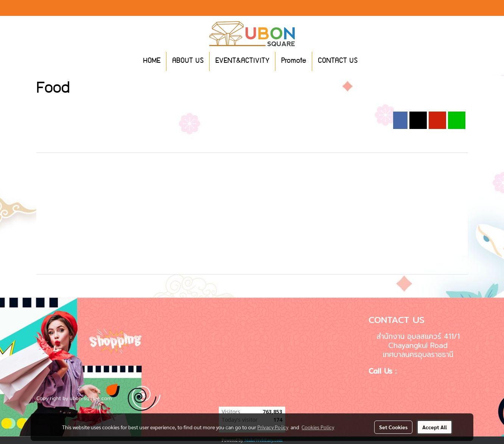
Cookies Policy (318, 427)
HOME (152, 61)
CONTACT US (338, 61)
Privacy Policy (273, 427)
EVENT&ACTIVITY (242, 61)
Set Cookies (393, 427)
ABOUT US (188, 61)
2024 (142, 107)
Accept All (435, 427)
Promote (294, 61)
